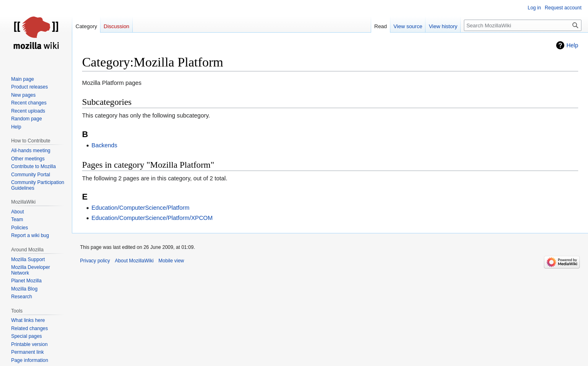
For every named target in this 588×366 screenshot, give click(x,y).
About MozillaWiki (134, 261)
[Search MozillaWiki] (523, 25)
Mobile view (171, 261)
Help (572, 45)
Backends (104, 145)
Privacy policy (95, 261)
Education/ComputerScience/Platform (140, 208)
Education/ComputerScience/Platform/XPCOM (152, 218)
